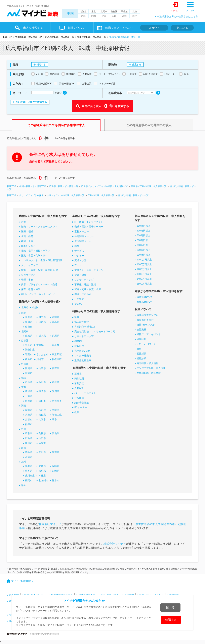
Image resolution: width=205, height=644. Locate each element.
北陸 (135, 11)
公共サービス (28, 275)
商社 (77, 246)
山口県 (42, 438)
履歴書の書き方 (145, 320)
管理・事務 (27, 280)
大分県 (42, 471)
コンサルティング (84, 280)
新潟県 (29, 368)
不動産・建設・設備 (85, 285)
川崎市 (40, 359)
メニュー (190, 11)
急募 (77, 317)
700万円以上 (143, 245)
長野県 (56, 368)
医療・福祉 (27, 231)
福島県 (56, 322)
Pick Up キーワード (35, 595)
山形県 (42, 322)
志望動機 (141, 330)
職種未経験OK (144, 297)
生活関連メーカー (84, 241)
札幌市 (36, 307)
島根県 (42, 433)
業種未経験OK (144, 302)
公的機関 (79, 299)
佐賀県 (42, 466)
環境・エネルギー (84, 294)
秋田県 (29, 322)
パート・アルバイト (85, 393)
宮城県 (56, 317)
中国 (70, 14)
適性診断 (141, 339)
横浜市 (29, 359)
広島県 (29, 438)
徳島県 (29, 452)
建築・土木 (27, 241)
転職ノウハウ (76, 28)
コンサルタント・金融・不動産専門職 (42, 260)
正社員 (78, 374)
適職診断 (141, 358)
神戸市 (29, 424)
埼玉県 (29, 345)
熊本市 (56, 480)
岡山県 (56, 433)
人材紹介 (79, 388)
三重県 (29, 396)
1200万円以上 (144, 269)
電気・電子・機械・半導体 (36, 251)
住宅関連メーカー (84, 236)
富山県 (29, 382)
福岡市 (29, 480)
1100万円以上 (144, 264)
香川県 (42, 452)
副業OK (78, 341)
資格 (139, 349)
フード (78, 265)
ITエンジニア (28, 246)
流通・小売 (80, 260)
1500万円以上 (144, 284)
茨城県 (29, 336)
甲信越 (124, 11)
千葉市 (29, 354)
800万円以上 (143, 250)
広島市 (42, 443)
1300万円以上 (144, 274)
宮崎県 (56, 471)
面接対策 (141, 354)
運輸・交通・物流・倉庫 (88, 289)
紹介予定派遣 (82, 403)
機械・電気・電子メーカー (89, 227)
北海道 (83, 11)
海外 (135, 16)
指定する (41, 65)
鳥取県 (29, 433)
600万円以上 (143, 240)
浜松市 (42, 401)
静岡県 (42, 391)
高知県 (29, 457)
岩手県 (42, 317)
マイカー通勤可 (83, 356)
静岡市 (29, 401)
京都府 (42, 410)
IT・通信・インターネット (89, 222)
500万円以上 (143, 235)
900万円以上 (143, 255)
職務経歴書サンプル (148, 315)
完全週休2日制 (82, 351)
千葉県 (40, 345)
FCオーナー (81, 407)
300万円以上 (143, 226)
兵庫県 (29, 415)
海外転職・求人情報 (148, 363)
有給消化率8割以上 (85, 327)
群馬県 (56, 336)
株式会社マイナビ (50, 524)
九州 (124, 16)
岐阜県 (29, 391)
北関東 (104, 11)
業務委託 (79, 383)
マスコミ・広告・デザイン (89, 270)
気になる (182, 28)
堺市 (54, 420)
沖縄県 (42, 476)
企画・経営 (27, 236)
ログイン (175, 11)
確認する (171, 620)
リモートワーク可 (84, 336)
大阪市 (42, 420)
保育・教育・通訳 (31, 289)
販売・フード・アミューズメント (39, 227)
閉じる (170, 607)
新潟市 (29, 373)
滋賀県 (29, 410)
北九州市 (43, 480)
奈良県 (42, 415)
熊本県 (29, 471)
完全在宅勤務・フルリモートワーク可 (95, 332)
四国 (114, 16)
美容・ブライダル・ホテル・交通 (39, 285)
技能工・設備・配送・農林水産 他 (39, 270)
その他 (78, 304)
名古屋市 (57, 401)
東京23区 (57, 354)
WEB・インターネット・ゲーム (38, 294)
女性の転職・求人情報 (149, 373)
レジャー (79, 256)
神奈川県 (30, 350)
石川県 (42, 382)
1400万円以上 (144, 279)
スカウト (154, 28)
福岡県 (29, 466)
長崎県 (56, 466)
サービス (79, 251)
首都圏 (114, 11)
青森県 (29, 317)
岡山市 (29, 443)
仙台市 (29, 327)
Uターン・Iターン (146, 344)
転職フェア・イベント (119, 28)
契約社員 (79, 379)
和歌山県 (57, 415)
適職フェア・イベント (149, 334)
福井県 (56, 382)
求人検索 (14, 595)
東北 (94, 11)
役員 (77, 412)
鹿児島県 (30, 476)
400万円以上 (143, 231)
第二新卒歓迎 (82, 322)
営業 (24, 222)
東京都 (55, 345)
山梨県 (42, 368)
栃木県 (42, 336)
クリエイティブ (30, 265)
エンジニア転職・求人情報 (151, 368)
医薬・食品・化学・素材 (34, 256)
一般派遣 (79, 398)
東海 (83, 16)
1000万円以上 (144, 260)
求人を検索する (33, 28)
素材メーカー (82, 231)
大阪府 (56, 410)
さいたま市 (42, 354)
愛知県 (56, 391)
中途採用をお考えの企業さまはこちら (177, 16)
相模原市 (57, 359)
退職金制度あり (83, 360)
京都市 (29, 420)
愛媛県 (56, 452)
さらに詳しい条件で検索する (31, 102)
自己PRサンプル (146, 325)
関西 (94, 16)
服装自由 (79, 346)
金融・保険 (80, 275)
